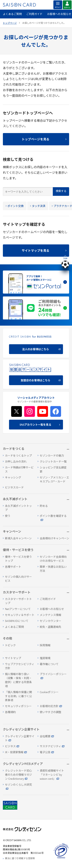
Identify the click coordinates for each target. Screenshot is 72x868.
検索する (61, 191)
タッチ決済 (38, 206)
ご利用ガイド (34, 14)
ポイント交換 (15, 206)
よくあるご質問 (12, 14)
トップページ (10, 23)
